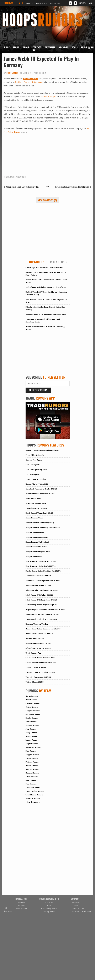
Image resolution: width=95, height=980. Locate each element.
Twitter (75, 905)
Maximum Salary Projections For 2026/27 (43, 581)
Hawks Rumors (32, 718)
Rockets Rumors (32, 773)
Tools (75, 47)
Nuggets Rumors (32, 755)
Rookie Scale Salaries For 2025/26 (39, 634)
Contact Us (37, 49)
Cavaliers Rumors (33, 703)
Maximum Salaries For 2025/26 (38, 576)
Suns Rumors (31, 784)
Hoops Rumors (10, 14)
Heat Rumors (31, 722)
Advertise (50, 47)
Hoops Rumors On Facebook (37, 542)
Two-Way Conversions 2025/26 (38, 677)
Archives (63, 47)
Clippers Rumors (33, 711)
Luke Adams (12, 73)
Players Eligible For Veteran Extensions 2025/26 (45, 609)
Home (7, 47)
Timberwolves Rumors (35, 791)
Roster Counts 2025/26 (35, 638)
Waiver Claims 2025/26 (35, 682)
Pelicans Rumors (32, 762)
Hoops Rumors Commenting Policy (40, 523)
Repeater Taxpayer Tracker (37, 624)
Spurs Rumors (31, 780)
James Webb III (30, 79)
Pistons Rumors (32, 766)
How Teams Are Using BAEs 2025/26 (41, 566)
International (9, 177)
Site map (21, 902)
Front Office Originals (35, 455)
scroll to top (86, 910)
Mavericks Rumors (33, 747)
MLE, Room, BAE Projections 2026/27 (41, 600)
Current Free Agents (34, 460)
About (26, 47)
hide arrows (8, 910)
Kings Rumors (31, 733)
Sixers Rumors (32, 776)
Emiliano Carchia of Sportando (29, 82)
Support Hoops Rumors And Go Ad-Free (42, 450)
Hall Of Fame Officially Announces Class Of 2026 (46, 287)
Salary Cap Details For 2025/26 (38, 643)
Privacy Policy (49, 911)
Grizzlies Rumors (33, 714)
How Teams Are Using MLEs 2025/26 (41, 561)
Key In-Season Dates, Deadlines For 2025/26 (44, 571)
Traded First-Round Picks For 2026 (40, 658)
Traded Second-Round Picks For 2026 (41, 663)
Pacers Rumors (32, 758)
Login (90, 3)
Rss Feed (75, 911)
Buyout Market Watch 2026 (37, 484)
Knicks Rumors (32, 736)
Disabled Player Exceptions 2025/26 (40, 494)
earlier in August (49, 96)
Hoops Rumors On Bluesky (37, 537)
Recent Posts (59, 262)
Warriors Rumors (33, 798)
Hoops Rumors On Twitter (36, 547)
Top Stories (36, 262)
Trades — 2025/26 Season (36, 667)
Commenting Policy (49, 908)
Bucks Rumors (32, 696)
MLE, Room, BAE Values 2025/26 (39, 595)
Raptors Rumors (32, 769)
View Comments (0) (47, 200)
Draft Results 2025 (33, 498)
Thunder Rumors (33, 787)
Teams (16, 47)
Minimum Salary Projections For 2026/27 (42, 590)
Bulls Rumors (31, 700)
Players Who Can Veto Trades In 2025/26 (42, 614)
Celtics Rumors (32, 707)
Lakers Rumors (32, 740)
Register (83, 3)
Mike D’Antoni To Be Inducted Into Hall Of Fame (46, 314)
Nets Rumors (31, 751)
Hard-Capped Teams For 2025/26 (39, 513)
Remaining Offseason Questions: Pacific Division (72, 187)
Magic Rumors (32, 744)
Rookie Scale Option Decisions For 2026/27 (43, 629)
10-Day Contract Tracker (36, 479)
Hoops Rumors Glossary (36, 532)
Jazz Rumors (31, 729)
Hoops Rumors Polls (34, 556)
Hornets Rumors (32, 725)
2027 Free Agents (33, 474)
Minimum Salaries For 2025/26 (38, 585)
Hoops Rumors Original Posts (38, 552)
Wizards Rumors (33, 802)
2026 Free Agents (33, 465)
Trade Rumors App (33, 653)
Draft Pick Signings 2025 (36, 503)
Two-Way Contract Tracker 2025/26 (40, 672)
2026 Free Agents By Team (36, 470)
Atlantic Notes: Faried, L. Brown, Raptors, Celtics (23, 187)
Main (47, 186)
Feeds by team (21, 908)
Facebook (75, 908)
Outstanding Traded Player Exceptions (41, 605)
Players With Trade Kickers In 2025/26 (41, 619)
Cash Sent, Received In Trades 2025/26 (41, 489)
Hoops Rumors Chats (34, 518)
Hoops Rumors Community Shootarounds (43, 527)
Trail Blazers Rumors (34, 795)
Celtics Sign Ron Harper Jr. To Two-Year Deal (42, 3)
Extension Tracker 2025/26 (36, 508)
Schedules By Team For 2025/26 (38, 648)
